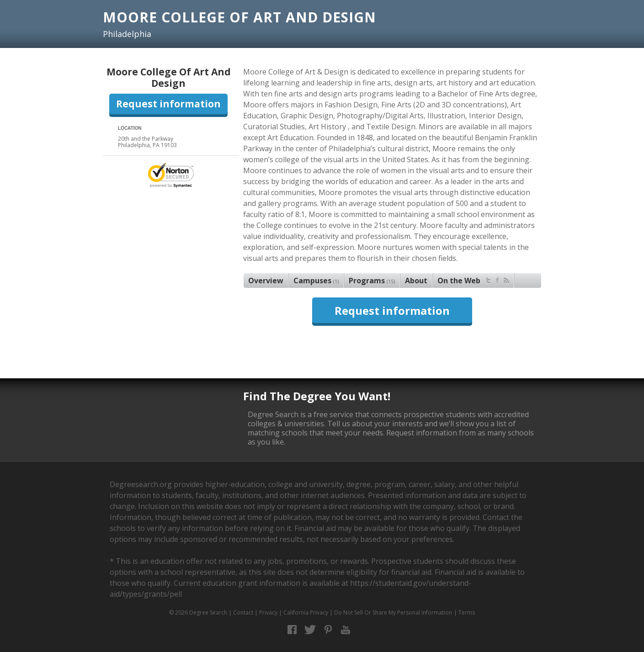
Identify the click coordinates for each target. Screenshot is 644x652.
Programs (372, 281)
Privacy (268, 612)
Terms (467, 612)
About (416, 281)
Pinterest (328, 630)
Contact (243, 612)
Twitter (310, 630)
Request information (168, 104)
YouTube (346, 630)
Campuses (316, 281)
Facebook (292, 630)
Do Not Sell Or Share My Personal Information (393, 612)
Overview (266, 281)
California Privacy (306, 612)
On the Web (473, 279)
